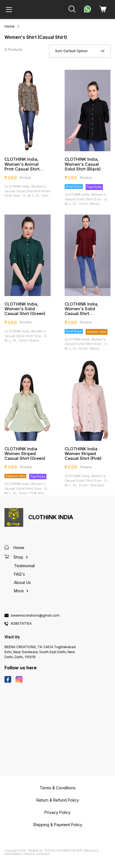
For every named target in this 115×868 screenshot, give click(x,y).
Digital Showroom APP (63, 850)
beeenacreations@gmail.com (35, 615)
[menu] (9, 9)
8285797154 (21, 624)
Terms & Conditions (37, 854)
